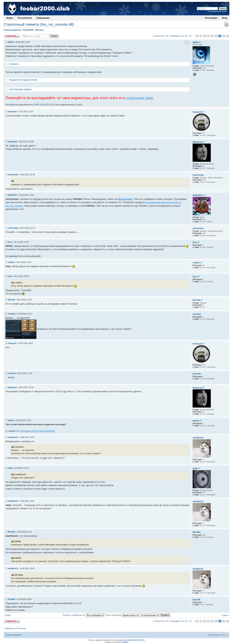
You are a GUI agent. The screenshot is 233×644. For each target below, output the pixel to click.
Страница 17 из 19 (179, 36)
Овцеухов (12, 142)
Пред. (8, 615)
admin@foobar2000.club (135, 640)
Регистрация (211, 18)
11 (197, 36)
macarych (12, 112)
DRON (11, 42)
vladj (10, 468)
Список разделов (12, 30)
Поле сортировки (122, 615)
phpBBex (125, 642)
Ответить (12, 36)
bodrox (11, 420)
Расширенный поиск (217, 11)
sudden (11, 262)
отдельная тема (140, 98)
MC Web (12, 532)
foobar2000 (28, 30)
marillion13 (13, 437)
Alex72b (11, 300)
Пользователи (25, 18)
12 (201, 36)
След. (224, 615)
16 (216, 36)
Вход (225, 18)
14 (208, 36)
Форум (10, 18)
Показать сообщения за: (84, 615)
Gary (10, 242)
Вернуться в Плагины (16, 628)
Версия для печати (226, 24)
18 (224, 36)
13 (205, 36)
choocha (12, 314)
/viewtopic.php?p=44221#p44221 (38, 431)
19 (227, 36)
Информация (43, 18)
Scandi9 (11, 599)
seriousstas (13, 175)
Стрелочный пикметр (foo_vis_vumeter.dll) (39, 24)
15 (212, 36)
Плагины (40, 30)
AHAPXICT (13, 195)
